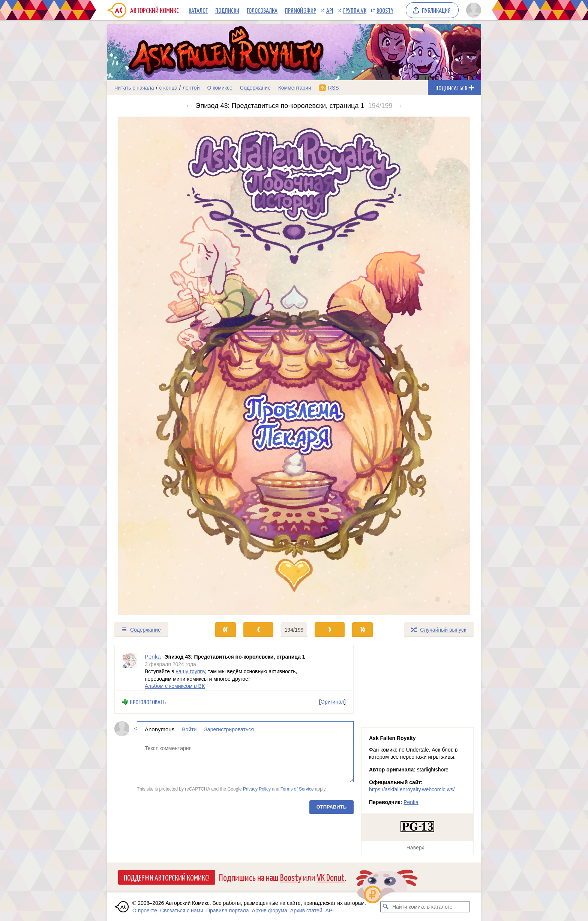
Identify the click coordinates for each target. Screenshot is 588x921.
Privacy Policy (257, 789)
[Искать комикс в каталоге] (386, 907)
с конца (169, 88)
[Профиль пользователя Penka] (130, 668)
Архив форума (270, 911)
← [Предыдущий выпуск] (189, 106)
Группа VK (355, 10)
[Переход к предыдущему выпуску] (154, 366)
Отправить (331, 806)
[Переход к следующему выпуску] (294, 366)
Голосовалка (262, 10)
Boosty (385, 10)
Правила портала (228, 911)
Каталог (198, 10)
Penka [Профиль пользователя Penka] (153, 657)
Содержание (255, 88)
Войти (189, 729)
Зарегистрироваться (229, 729)
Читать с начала (134, 88)
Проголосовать (148, 702)
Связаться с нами (182, 911)
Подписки (227, 10)
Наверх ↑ (417, 848)
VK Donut (331, 877)
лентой (191, 88)
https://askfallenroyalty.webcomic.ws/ (412, 789)
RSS (334, 88)
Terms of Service (297, 789)
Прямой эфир (301, 10)
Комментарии (295, 88)
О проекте (145, 911)
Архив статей (306, 911)
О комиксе (220, 88)
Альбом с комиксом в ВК (175, 686)
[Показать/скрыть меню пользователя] (472, 10)
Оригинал (332, 702)
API (330, 10)
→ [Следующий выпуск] (399, 106)
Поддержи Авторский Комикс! (167, 877)
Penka (411, 802)
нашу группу (190, 671)
